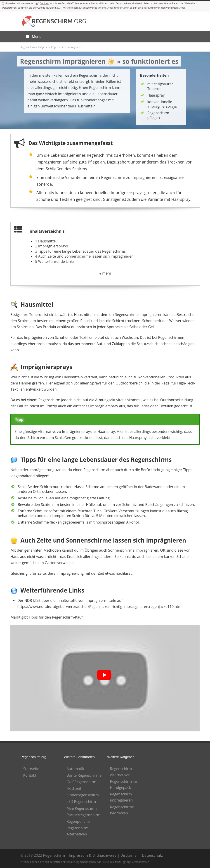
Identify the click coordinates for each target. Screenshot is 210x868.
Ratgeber (43, 47)
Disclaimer (129, 855)
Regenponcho (78, 821)
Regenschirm (28, 47)
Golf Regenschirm (82, 782)
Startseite (31, 769)
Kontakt (30, 775)
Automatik (75, 769)
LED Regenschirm (81, 802)
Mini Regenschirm (82, 808)
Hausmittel (46, 241)
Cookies (44, 3)
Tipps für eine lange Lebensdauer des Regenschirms (80, 251)
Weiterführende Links (55, 261)
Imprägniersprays (51, 246)
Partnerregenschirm (84, 815)
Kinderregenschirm (83, 795)
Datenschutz (152, 855)
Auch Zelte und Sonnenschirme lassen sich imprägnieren (84, 256)
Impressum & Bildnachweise (93, 855)
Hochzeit (74, 788)
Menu (33, 36)
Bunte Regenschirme (84, 775)
